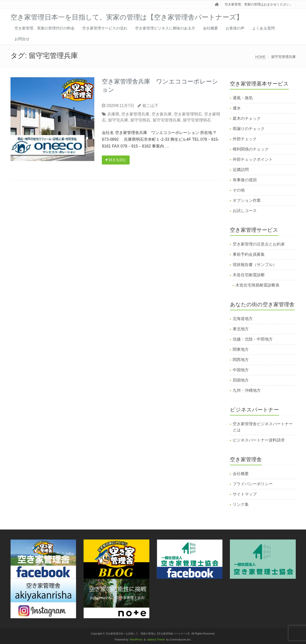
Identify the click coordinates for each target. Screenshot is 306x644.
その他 (239, 190)
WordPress (136, 640)
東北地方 (241, 329)
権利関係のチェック (251, 149)
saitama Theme (156, 640)
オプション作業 (247, 200)
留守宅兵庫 (118, 120)
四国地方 (241, 380)
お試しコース (245, 211)
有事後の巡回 (245, 180)
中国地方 (241, 370)
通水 (237, 108)
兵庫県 (113, 114)
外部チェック (245, 139)
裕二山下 (150, 106)
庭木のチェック (247, 118)
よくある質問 (263, 28)
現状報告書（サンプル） (255, 265)
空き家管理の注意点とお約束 (259, 244)
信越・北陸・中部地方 (253, 339)
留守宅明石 (140, 120)
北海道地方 (243, 319)
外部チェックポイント (253, 159)
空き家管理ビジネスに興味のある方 (165, 28)
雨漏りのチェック (249, 129)
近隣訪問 (241, 170)
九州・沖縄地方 (247, 390)
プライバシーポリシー (253, 484)
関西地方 (241, 360)
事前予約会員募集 (249, 254)
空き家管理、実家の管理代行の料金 (45, 28)
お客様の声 (235, 28)
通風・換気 (243, 98)
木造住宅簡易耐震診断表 (257, 285)
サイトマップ (245, 494)
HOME (260, 57)
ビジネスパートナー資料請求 (259, 440)
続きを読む (116, 160)
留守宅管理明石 (197, 120)
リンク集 (241, 504)
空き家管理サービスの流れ (105, 28)
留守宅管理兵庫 (167, 120)
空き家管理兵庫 (135, 114)
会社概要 (210, 28)
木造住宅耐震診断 (249, 275)
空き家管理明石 (188, 114)
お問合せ (22, 39)
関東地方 (241, 349)
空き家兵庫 (162, 114)
